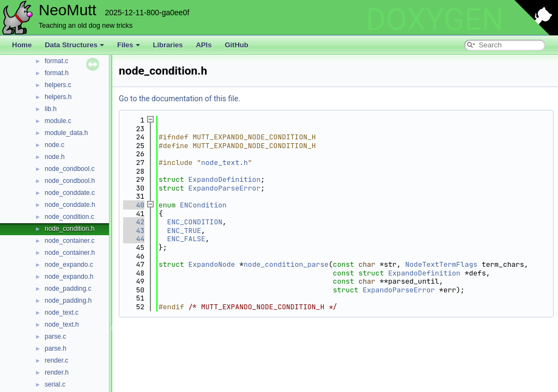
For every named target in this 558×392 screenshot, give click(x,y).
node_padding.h (68, 301)
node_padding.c (68, 289)
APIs (204, 45)
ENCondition (203, 205)
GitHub (236, 45)
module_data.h (66, 133)
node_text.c (62, 313)
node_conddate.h (70, 205)
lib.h (51, 109)
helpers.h (58, 97)
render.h (57, 372)
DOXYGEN (435, 20)
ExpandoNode (212, 264)
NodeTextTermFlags (442, 264)
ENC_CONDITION (195, 222)
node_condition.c (69, 217)
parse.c (55, 336)
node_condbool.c (69, 169)
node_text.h (62, 324)
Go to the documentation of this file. (180, 99)
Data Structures (74, 45)
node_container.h (70, 253)
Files (129, 45)
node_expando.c (69, 265)
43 (134, 231)
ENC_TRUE (184, 231)
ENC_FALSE (186, 239)
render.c (56, 360)
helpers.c (58, 85)
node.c (54, 145)
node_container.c (69, 241)
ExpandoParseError (225, 188)
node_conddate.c (70, 193)
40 (134, 205)
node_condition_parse (286, 264)
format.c (56, 61)
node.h (55, 157)
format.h (57, 73)
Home (22, 45)
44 (134, 239)
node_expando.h (69, 277)
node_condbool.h (70, 181)
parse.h (56, 348)
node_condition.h (69, 229)
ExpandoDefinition (225, 179)
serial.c (55, 384)
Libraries (168, 45)
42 (134, 222)
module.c (58, 121)
